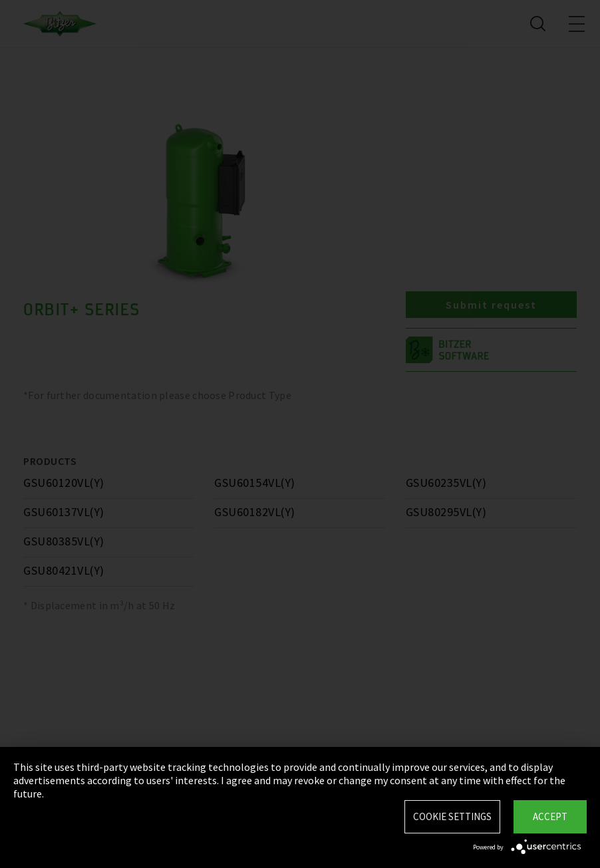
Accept (550, 816)
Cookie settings (452, 816)
